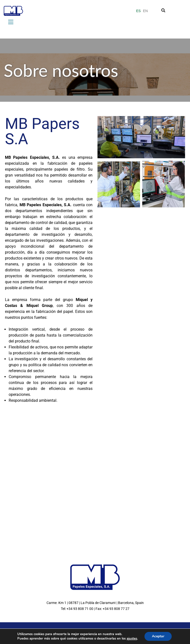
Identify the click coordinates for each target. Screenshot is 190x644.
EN (145, 11)
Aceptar (158, 636)
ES (138, 11)
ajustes (132, 639)
